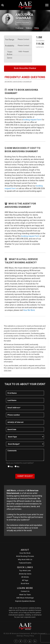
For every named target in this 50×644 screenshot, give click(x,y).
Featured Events (25, 563)
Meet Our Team (25, 595)
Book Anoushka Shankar (25, 68)
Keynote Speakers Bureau (25, 601)
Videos (29, 28)
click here (8, 370)
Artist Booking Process (25, 556)
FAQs (37, 28)
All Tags (25, 580)
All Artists (25, 577)
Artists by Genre (25, 574)
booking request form (32, 120)
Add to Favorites (23, 23)
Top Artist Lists (25, 570)
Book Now (25, 583)
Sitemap (20, 636)
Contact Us (25, 591)
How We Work (29, 310)
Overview (19, 28)
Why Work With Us (25, 560)
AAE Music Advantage (25, 598)
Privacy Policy (29, 636)
